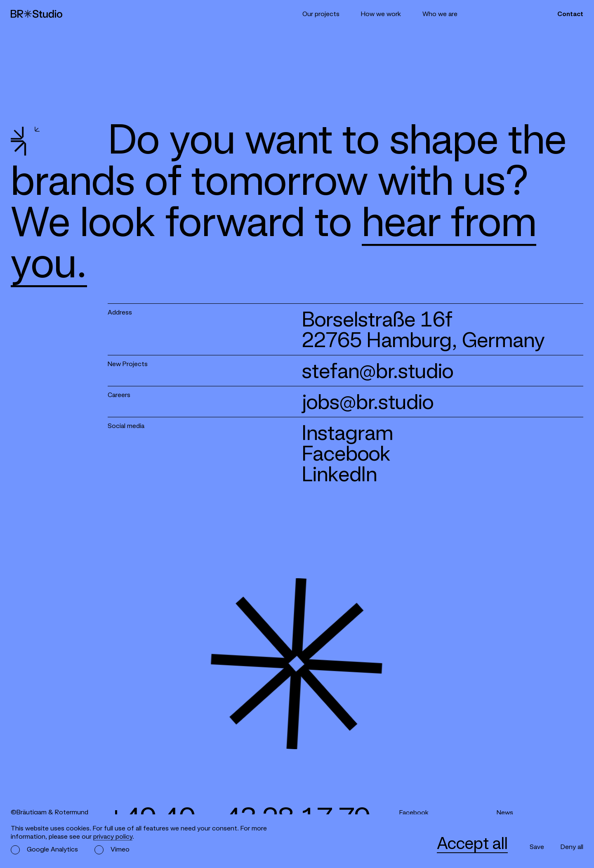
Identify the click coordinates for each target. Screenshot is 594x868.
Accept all (472, 843)
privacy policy (113, 836)
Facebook (346, 453)
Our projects (322, 14)
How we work (382, 14)
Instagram (348, 433)
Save (537, 847)
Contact (570, 14)
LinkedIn (339, 474)
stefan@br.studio (378, 371)
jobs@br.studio (368, 402)
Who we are (440, 14)
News (505, 812)
